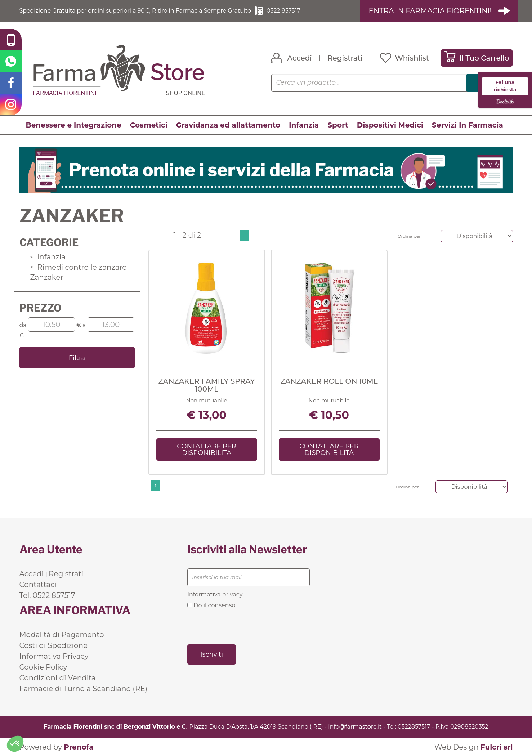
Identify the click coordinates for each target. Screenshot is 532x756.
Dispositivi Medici (390, 125)
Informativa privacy (215, 594)
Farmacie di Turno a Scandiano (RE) (84, 689)
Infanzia (304, 125)
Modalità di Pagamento (62, 635)
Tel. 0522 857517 (47, 595)
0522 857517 (286, 11)
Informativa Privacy (54, 656)
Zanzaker (47, 277)
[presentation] (242, 626)
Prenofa (79, 747)
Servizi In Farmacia (468, 125)
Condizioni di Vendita (58, 678)
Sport (338, 125)
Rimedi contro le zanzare (79, 267)
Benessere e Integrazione (74, 125)
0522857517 (414, 727)
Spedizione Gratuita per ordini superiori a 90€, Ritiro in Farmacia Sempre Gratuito (137, 11)
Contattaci (38, 585)
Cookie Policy (43, 667)
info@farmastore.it (355, 727)
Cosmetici (149, 125)
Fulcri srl (497, 747)
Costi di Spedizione (54, 645)
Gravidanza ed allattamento (228, 125)
